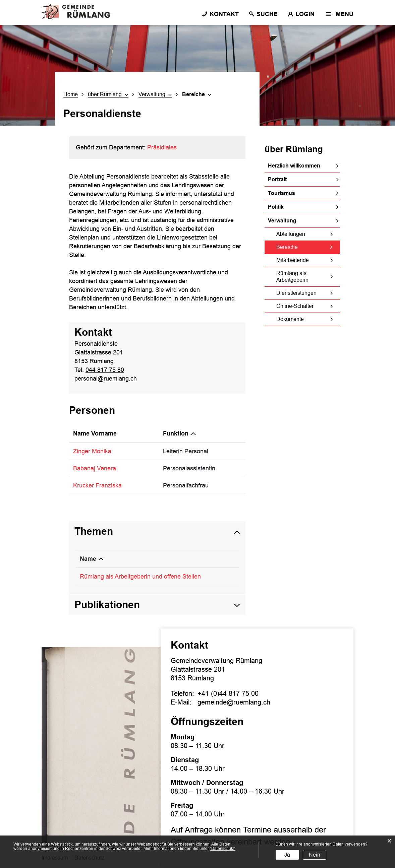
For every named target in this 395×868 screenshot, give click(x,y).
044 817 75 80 (105, 370)
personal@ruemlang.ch (106, 379)
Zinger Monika (92, 451)
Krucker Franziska (97, 485)
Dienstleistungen (296, 293)
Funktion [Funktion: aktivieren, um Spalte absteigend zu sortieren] (176, 433)
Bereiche (302, 247)
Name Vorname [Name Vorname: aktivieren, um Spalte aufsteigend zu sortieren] (95, 433)
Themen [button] (94, 531)
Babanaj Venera (95, 468)
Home (71, 94)
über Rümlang (294, 149)
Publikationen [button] (107, 605)
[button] (108, 94)
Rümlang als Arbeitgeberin (292, 277)
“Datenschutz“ (223, 849)
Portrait (277, 179)
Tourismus (281, 193)
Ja (287, 855)
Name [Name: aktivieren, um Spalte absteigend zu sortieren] (88, 559)
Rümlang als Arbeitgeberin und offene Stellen (140, 577)
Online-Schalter (295, 306)
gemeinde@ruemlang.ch (234, 702)
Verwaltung (282, 221)
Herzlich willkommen (294, 166)
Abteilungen (291, 234)
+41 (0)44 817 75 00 (228, 693)
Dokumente (290, 319)
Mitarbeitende (293, 260)
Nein (315, 855)
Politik (276, 207)
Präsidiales (162, 147)
